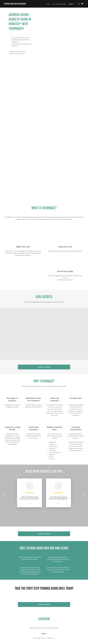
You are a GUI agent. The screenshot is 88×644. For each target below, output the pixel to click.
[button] (72, 4)
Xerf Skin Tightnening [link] (59, 4)
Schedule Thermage (44, 367)
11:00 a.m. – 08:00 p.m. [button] (47, 638)
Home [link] (48, 4)
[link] (15, 4)
